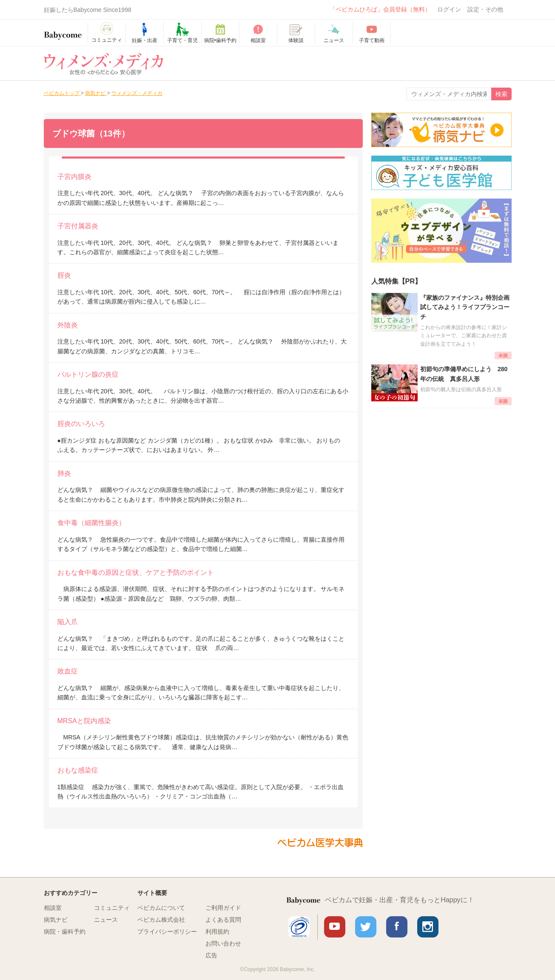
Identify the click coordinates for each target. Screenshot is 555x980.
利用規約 (217, 932)
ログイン (449, 9)
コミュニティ (112, 908)
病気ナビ (56, 920)
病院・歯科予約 (65, 932)
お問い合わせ (223, 943)
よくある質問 (223, 920)
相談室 (53, 908)
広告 (211, 955)
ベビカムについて (161, 908)
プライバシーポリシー (167, 932)
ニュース (106, 920)
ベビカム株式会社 (161, 920)
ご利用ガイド (223, 908)
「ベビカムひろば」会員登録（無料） (380, 9)
